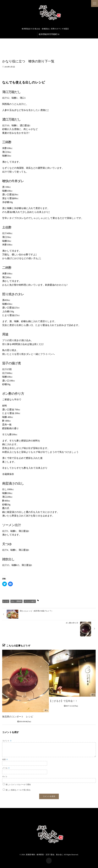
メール (6, 768)
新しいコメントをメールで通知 (18, 785)
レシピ (6, 601)
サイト (5, 777)
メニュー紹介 (30, 601)
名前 (5, 759)
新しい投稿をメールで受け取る (18, 790)
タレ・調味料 (17, 601)
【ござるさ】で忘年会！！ (63, 701)
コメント (7, 741)
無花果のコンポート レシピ (18, 717)
